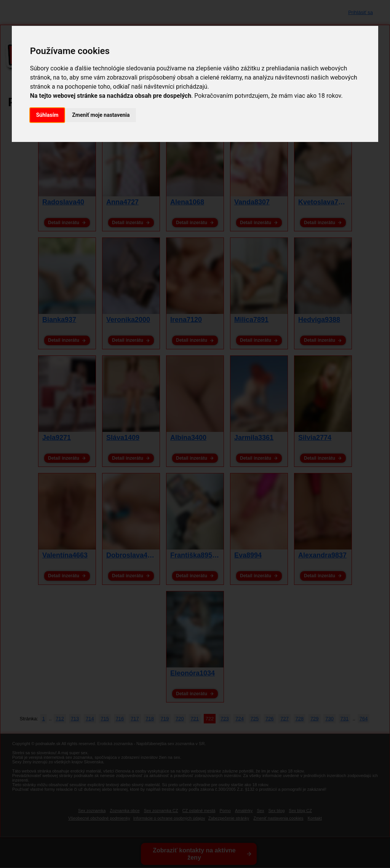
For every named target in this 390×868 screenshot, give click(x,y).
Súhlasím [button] (47, 115)
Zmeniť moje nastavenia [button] (101, 115)
